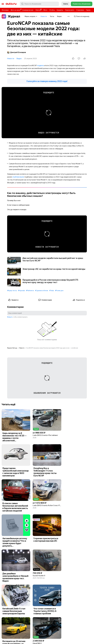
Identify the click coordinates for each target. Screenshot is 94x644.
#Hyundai (21, 291)
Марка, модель (31, 16)
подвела (41, 65)
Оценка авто (70, 10)
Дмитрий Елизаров (17, 52)
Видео (59, 16)
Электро (38, 10)
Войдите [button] (10, 317)
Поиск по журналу (82, 16)
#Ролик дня (59, 291)
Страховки (80, 10)
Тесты (52, 16)
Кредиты (60, 10)
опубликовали (18, 177)
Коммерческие (28, 10)
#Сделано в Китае (42, 291)
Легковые (5, 10)
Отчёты (52, 10)
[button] (47, 420)
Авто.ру (11, 4)
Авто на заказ (16, 10)
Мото (45, 10)
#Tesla (51, 291)
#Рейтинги (30, 291)
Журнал (11, 16)
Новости (44, 16)
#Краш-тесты (12, 291)
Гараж (88, 10)
